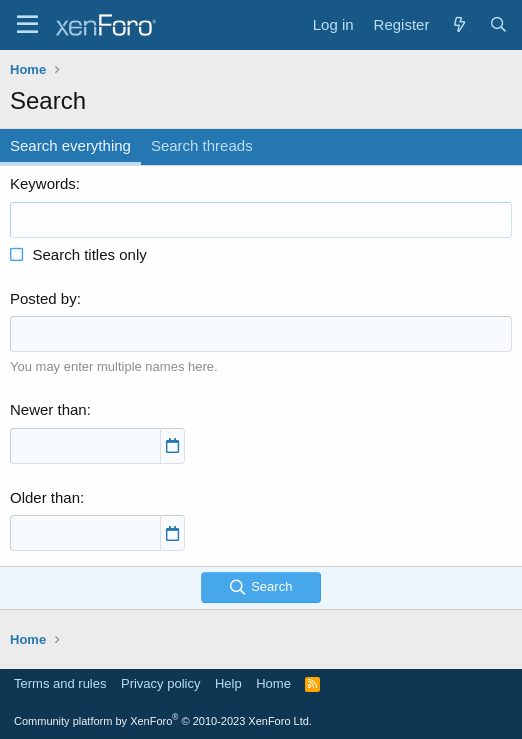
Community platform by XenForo (163, 721)
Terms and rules (60, 683)
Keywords (43, 183)
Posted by (43, 298)
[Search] (498, 24)
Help (228, 683)
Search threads (202, 145)
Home (273, 683)
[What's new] (458, 24)
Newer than (48, 409)
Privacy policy (160, 683)
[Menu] (27, 25)
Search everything (70, 145)
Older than (45, 497)
